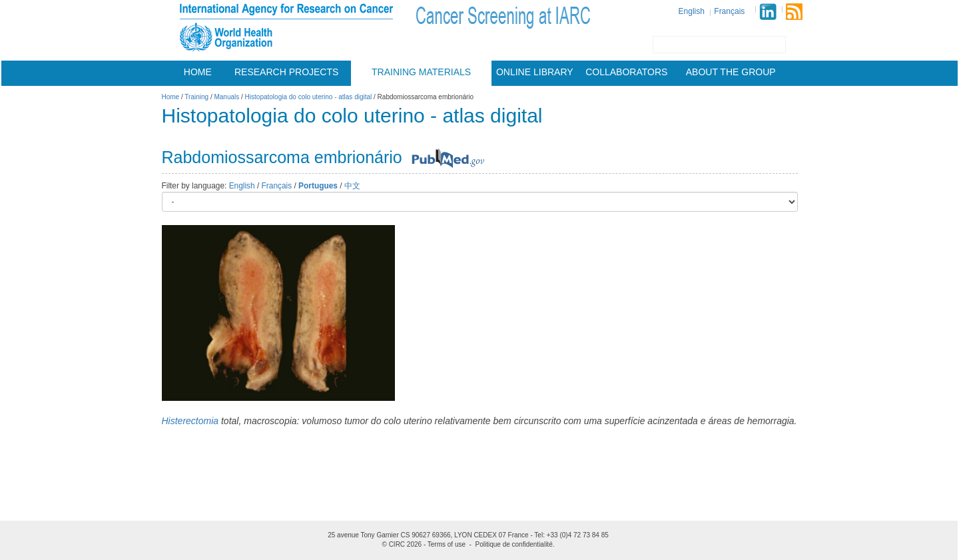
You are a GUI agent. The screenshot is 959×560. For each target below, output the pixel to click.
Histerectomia (190, 421)
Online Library (535, 72)
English (692, 11)
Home (198, 72)
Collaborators (626, 72)
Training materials (421, 72)
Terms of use (447, 544)
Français (729, 11)
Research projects (286, 72)
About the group (731, 72)
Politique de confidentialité (514, 544)
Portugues (318, 186)
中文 (352, 186)
